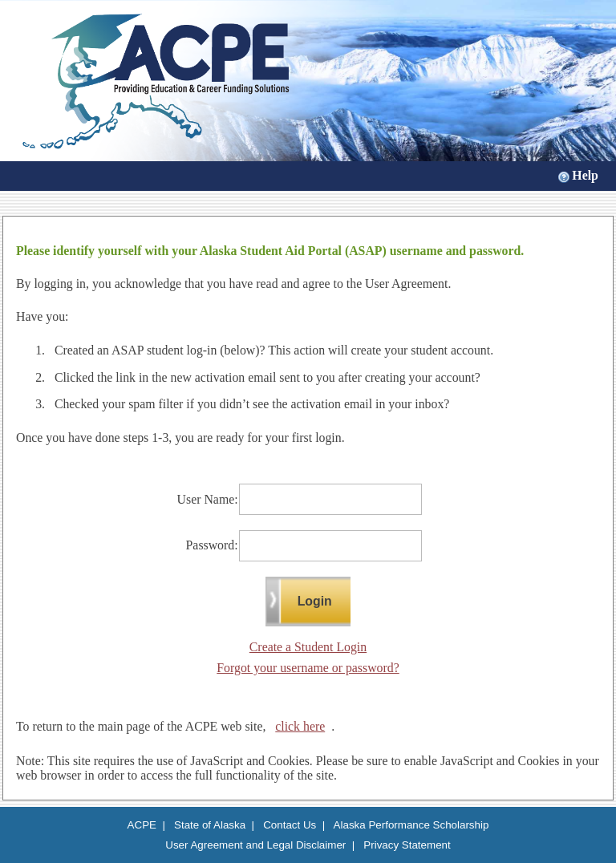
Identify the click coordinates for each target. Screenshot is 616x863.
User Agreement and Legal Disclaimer (255, 845)
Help (585, 175)
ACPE (142, 825)
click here (300, 726)
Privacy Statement (407, 845)
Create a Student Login (308, 647)
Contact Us (290, 825)
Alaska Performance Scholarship (411, 825)
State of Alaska (210, 825)
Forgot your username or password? (308, 668)
